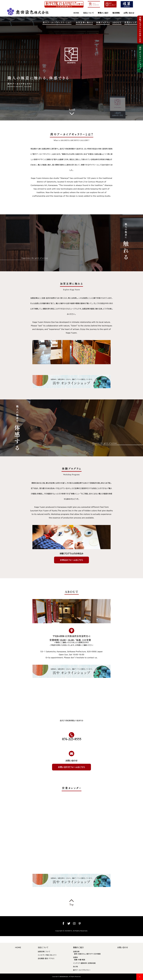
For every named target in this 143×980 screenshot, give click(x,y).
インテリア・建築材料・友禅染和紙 (84, 963)
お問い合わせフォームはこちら (71, 767)
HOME (76, 13)
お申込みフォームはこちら (71, 560)
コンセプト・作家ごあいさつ (47, 955)
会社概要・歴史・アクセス (46, 958)
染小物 (75, 967)
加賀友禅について (44, 952)
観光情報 (116, 13)
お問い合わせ (129, 13)
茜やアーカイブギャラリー (82, 970)
